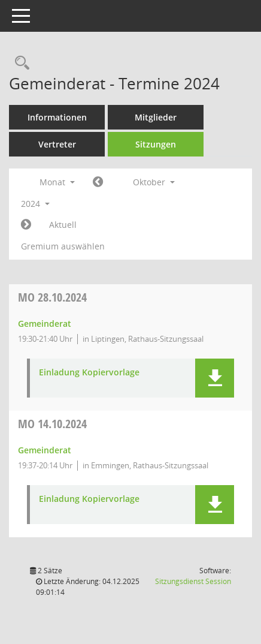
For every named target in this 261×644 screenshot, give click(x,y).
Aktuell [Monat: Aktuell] (63, 225)
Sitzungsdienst (193, 581)
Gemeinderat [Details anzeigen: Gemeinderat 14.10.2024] (45, 450)
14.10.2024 (52, 424)
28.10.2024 (52, 297)
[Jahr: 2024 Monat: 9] (98, 182)
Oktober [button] (154, 182)
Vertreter (57, 144)
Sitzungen (156, 144)
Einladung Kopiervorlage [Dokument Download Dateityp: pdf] (89, 373)
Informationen (57, 117)
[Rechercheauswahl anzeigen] (19, 63)
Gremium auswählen (63, 246)
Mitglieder (156, 117)
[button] (215, 378)
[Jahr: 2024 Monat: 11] (26, 225)
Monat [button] (57, 182)
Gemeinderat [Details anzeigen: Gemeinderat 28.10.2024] (45, 323)
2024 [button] (35, 204)
